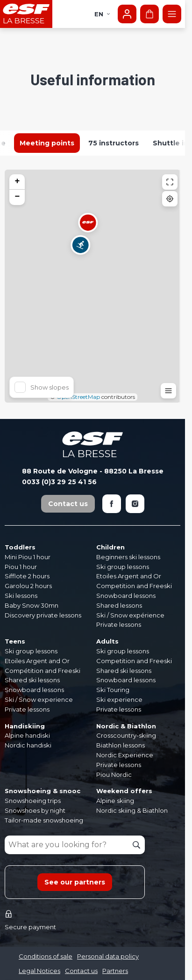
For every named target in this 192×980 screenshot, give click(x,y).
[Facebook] (112, 504)
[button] (80, 251)
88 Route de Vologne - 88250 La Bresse (93, 471)
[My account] (127, 14)
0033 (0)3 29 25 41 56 (59, 482)
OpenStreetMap (78, 397)
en (103, 14)
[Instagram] (135, 504)
